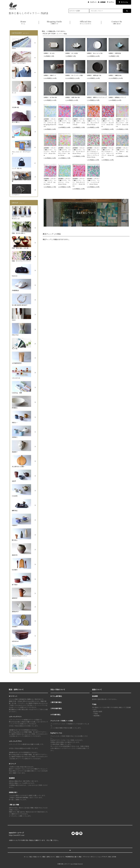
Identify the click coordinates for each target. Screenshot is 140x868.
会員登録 (103, 2)
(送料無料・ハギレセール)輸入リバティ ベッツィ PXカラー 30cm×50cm (122, 151)
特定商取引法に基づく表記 (73, 857)
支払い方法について (35, 857)
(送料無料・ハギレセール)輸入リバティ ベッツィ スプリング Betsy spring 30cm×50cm (50, 123)
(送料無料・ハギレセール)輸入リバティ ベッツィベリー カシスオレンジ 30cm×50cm (108, 123)
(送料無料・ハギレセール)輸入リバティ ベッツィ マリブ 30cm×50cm (64, 122)
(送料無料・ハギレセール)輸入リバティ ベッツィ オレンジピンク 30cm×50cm (93, 122)
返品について (60, 857)
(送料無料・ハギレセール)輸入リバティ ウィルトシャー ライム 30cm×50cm (64, 181)
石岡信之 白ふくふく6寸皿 (95, 53)
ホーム (26, 857)
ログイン (112, 2)
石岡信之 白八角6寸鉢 (50, 97)
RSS (110, 857)
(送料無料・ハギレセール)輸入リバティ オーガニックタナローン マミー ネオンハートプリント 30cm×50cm (108, 152)
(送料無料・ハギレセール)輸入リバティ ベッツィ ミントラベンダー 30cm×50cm (93, 181)
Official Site (86, 22)
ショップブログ (102, 857)
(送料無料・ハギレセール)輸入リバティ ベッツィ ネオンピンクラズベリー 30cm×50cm (79, 182)
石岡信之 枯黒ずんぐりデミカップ (97, 97)
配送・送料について (49, 857)
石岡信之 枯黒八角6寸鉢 (72, 97)
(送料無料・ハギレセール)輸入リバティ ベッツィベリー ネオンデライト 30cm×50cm (50, 151)
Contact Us (117, 22)
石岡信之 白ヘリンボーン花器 (74, 75)
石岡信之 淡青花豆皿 (115, 53)
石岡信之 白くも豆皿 (71, 53)
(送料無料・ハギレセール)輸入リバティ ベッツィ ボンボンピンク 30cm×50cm (79, 151)
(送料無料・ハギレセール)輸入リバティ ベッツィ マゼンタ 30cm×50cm (50, 181)
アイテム (123, 2)
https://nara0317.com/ (17, 835)
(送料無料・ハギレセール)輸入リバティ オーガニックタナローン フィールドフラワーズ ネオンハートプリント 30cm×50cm (93, 152)
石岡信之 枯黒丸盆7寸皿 (94, 75)
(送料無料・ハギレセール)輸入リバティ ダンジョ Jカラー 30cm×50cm (79, 122)
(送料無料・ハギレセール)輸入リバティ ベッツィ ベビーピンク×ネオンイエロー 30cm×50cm (64, 151)
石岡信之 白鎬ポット (50, 75)
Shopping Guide (54, 22)
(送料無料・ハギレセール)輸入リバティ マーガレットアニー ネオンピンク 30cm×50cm (122, 123)
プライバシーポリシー (89, 857)
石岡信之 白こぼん (49, 53)
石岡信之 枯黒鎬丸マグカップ (117, 97)
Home (23, 22)
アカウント (93, 2)
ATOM (114, 857)
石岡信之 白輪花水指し (116, 75)
